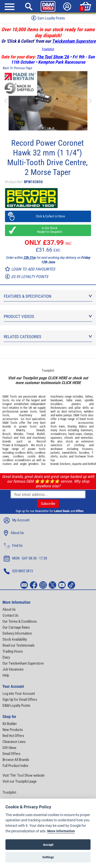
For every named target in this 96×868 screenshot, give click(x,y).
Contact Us (10, 615)
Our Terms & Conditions (20, 621)
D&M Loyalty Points (16, 706)
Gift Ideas (9, 748)
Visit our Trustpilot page (20, 781)
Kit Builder (10, 724)
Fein (23, 438)
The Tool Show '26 (53, 57)
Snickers (65, 464)
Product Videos (48, 316)
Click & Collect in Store (48, 216)
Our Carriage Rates (16, 627)
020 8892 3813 (18, 571)
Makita (21, 430)
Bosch (6, 434)
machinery (26, 415)
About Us (14, 533)
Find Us (13, 546)
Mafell (41, 434)
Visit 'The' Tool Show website (24, 775)
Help (6, 675)
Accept (48, 845)
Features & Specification (48, 296)
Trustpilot (48, 49)
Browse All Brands (16, 760)
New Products (13, 730)
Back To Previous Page (17, 68)
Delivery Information (17, 633)
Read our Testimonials (19, 645)
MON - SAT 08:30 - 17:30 (25, 559)
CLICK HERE (57, 378)
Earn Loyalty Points (48, 18)
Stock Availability (15, 639)
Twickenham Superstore (74, 41)
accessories (10, 419)
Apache (77, 464)
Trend (30, 434)
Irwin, (62, 426)
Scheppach (21, 445)
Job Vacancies (13, 669)
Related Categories (48, 337)
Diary (6, 657)
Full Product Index (15, 766)
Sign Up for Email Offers (20, 700)
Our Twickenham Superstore (23, 663)
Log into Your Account (19, 694)
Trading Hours (13, 651)
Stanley (72, 426)
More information (61, 831)
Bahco (83, 426)
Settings (48, 857)
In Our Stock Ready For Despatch (48, 230)
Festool (7, 438)
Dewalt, (41, 430)
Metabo (19, 434)
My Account (17, 520)
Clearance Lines (14, 742)
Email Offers (11, 754)
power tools (29, 411)
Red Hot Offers (13, 736)
